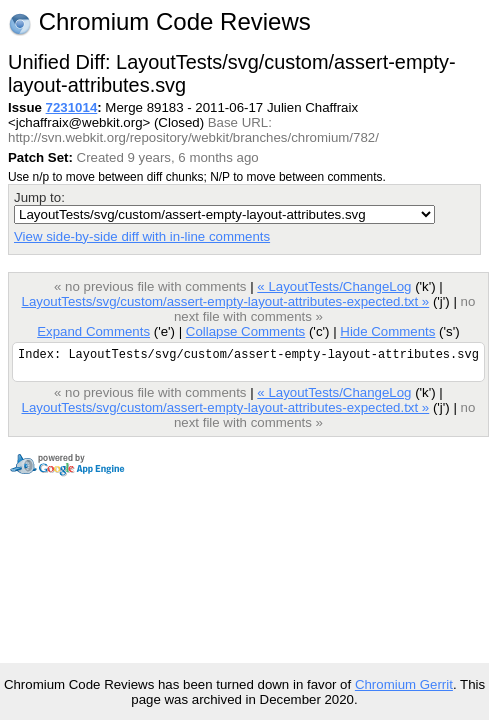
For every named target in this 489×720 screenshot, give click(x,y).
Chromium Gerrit (404, 684)
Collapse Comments (245, 331)
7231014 (72, 107)
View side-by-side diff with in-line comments (142, 236)
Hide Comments (387, 331)
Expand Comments (93, 331)
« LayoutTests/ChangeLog (334, 286)
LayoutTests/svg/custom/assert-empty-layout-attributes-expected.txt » (225, 301)
